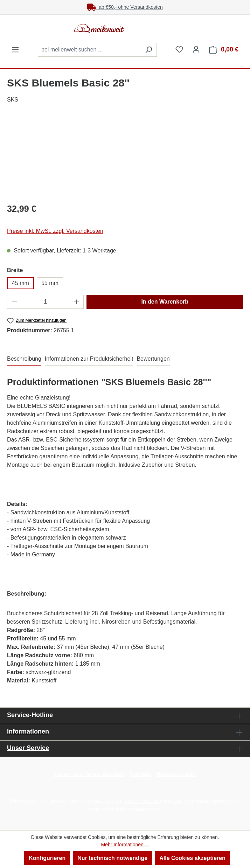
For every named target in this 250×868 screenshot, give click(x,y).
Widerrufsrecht (176, 774)
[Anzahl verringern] (14, 302)
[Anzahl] (46, 302)
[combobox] (89, 50)
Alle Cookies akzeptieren (192, 858)
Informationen (28, 731)
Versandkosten (143, 801)
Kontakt (140, 774)
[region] (125, 157)
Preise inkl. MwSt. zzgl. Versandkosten (55, 231)
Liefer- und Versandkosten (89, 774)
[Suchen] (149, 50)
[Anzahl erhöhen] (77, 302)
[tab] (24, 359)
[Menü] (15, 50)
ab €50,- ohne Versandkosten (125, 7)
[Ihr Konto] (196, 49)
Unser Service (28, 748)
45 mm (20, 283)
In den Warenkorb (165, 302)
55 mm (50, 283)
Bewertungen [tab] (153, 359)
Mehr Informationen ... (125, 845)
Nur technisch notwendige (112, 858)
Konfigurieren (47, 858)
